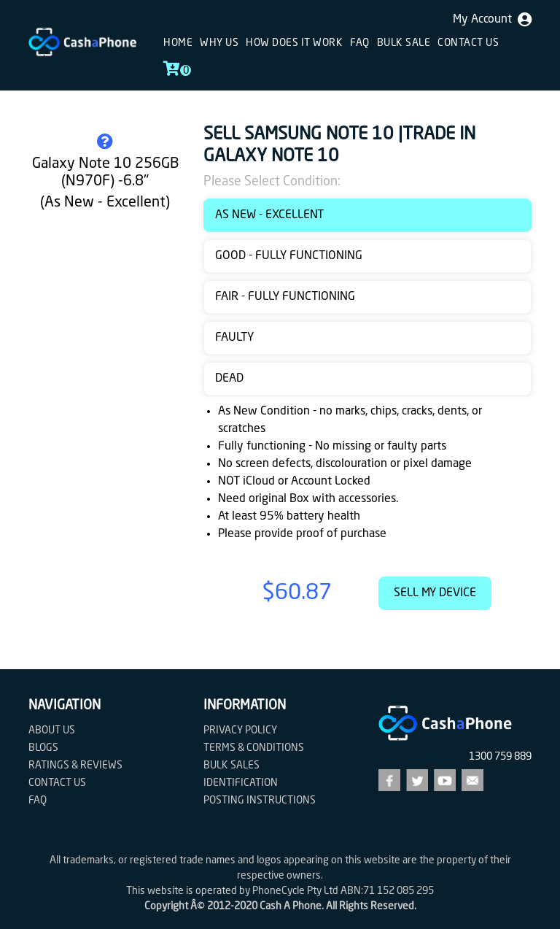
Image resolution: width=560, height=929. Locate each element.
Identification (241, 783)
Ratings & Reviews (75, 766)
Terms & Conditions (254, 748)
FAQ (360, 43)
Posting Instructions (260, 801)
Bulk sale (404, 43)
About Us (52, 731)
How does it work (294, 43)
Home (178, 43)
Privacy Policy (240, 731)
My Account (492, 20)
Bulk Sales (232, 766)
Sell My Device (435, 593)
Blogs (43, 748)
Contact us (468, 43)
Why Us (219, 43)
